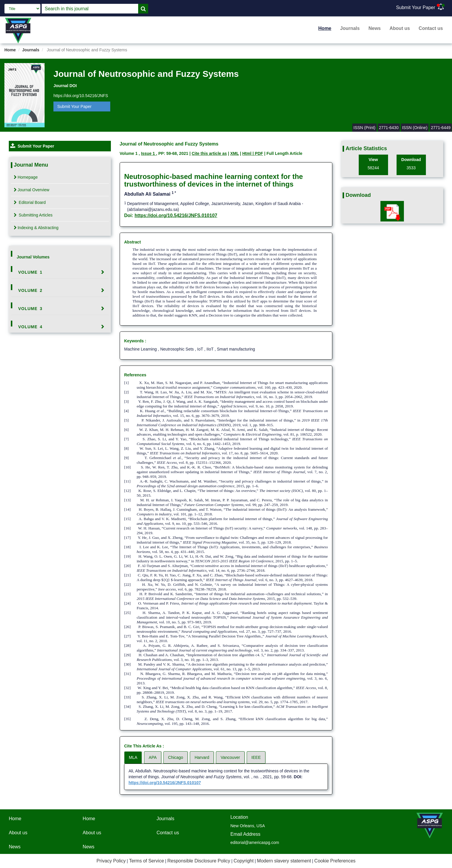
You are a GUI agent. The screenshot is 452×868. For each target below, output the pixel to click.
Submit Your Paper (415, 7)
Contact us (431, 28)
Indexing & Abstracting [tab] (36, 228)
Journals (350, 28)
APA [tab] (153, 757)
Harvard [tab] (202, 757)
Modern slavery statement (284, 861)
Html (247, 153)
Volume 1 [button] (30, 272)
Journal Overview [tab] (32, 190)
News (375, 28)
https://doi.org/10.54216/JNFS (81, 96)
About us (400, 28)
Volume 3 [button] (30, 309)
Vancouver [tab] (230, 757)
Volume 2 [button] (30, 290)
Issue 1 (149, 153)
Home (325, 28)
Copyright (243, 861)
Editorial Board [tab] (30, 202)
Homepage (26, 177)
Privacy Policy (111, 861)
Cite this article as (209, 153)
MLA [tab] (133, 757)
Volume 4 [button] (30, 327)
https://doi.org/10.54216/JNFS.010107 (176, 215)
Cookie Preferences (335, 861)
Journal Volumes (33, 257)
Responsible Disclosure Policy (199, 861)
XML (235, 153)
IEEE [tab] (256, 757)
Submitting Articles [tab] (33, 215)
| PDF (258, 153)
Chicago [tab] (176, 757)
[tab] (60, 272)
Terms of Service (147, 861)
